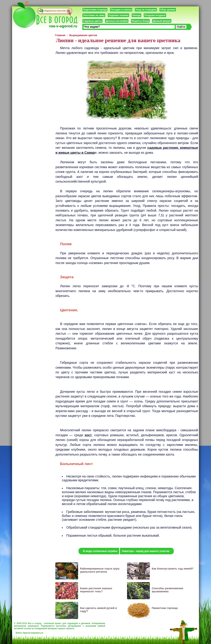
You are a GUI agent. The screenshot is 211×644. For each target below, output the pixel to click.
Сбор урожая (168, 10)
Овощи (136, 15)
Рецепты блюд (140, 21)
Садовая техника (118, 15)
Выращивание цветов (83, 35)
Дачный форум (162, 21)
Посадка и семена (121, 10)
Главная (60, 35)
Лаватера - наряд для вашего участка (145, 551)
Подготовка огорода (95, 10)
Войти (19, 633)
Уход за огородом (146, 10)
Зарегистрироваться (33, 633)
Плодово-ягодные (155, 15)
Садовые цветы (92, 21)
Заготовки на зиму (94, 15)
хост (88, 435)
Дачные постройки (117, 21)
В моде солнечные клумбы (100, 551)
